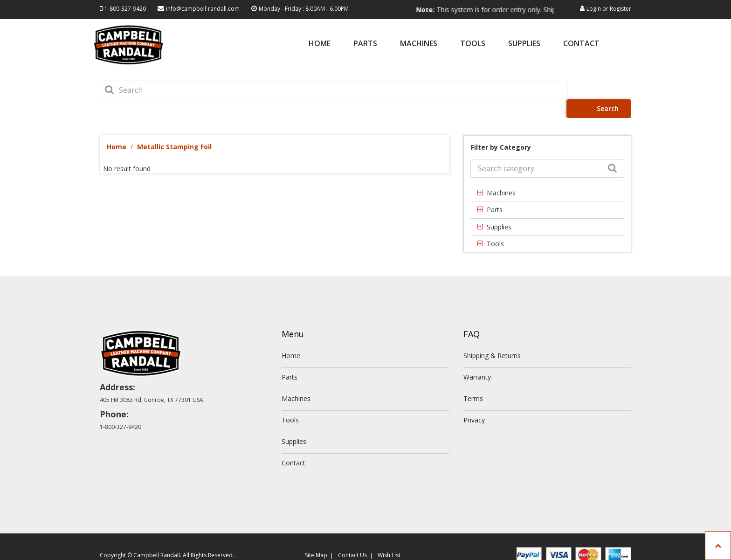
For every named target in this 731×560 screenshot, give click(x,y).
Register (621, 9)
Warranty (477, 358)
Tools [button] (495, 225)
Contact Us (352, 536)
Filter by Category (501, 128)
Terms (473, 380)
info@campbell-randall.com (203, 9)
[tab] (547, 174)
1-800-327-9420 (125, 9)
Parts (365, 44)
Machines (419, 44)
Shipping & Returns (492, 337)
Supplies (524, 44)
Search (602, 90)
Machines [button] (501, 174)
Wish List (389, 536)
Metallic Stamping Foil (174, 128)
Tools (473, 44)
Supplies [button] (499, 208)
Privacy (474, 401)
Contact (581, 44)
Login (594, 9)
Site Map (316, 536)
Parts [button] (495, 191)
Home (320, 44)
